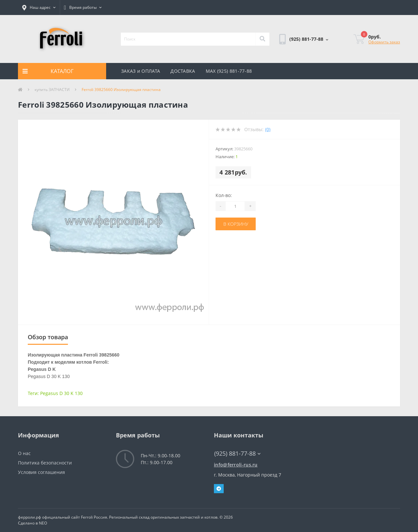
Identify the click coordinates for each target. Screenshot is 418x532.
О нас (24, 453)
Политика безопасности (45, 463)
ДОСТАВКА (183, 71)
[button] (39, 8)
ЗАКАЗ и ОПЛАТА (141, 71)
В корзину (236, 224)
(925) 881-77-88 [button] (237, 454)
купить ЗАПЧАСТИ (52, 90)
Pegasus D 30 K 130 (61, 393)
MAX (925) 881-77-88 (229, 71)
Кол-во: (224, 195)
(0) (268, 129)
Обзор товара (48, 337)
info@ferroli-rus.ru (236, 465)
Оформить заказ (384, 42)
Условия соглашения (41, 472)
